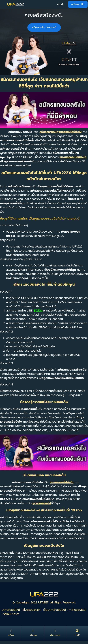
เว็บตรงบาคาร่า (32, 610)
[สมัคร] (11, 631)
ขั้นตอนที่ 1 (6, 292)
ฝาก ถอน (55, 635)
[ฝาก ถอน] (55, 631)
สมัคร (11, 635)
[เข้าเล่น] (33, 631)
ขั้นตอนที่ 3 (6, 363)
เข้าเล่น (33, 635)
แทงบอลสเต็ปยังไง (62, 482)
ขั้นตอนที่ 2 (6, 332)
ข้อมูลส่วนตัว (8, 240)
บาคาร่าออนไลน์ (11, 610)
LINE (77, 635)
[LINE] (77, 631)
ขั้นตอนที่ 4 (6, 385)
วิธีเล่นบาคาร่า (11, 614)
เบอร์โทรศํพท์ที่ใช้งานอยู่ (14, 225)
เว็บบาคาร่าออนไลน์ (55, 610)
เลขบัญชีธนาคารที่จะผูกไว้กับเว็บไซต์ (21, 259)
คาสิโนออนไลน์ (77, 610)
